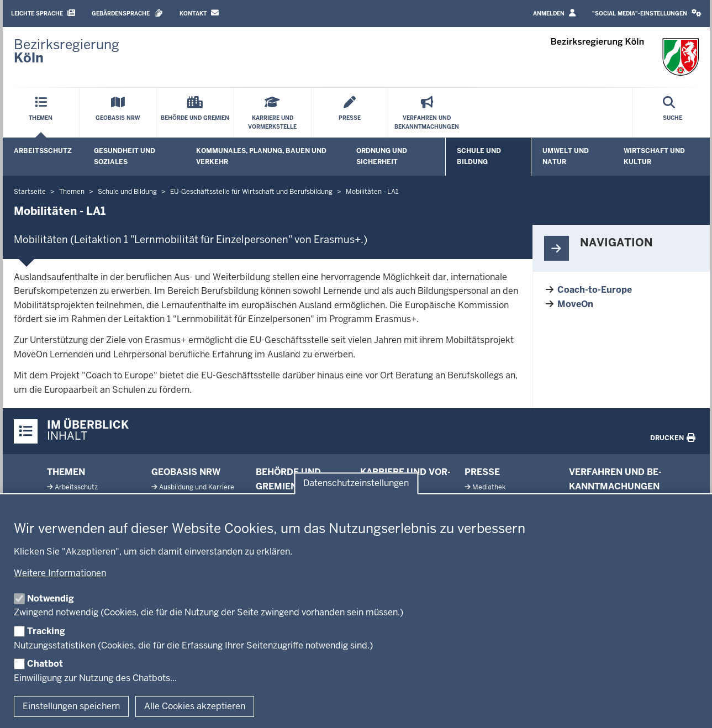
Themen (66, 472)
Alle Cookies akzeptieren (195, 706)
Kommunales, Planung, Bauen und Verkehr (261, 156)
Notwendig (51, 598)
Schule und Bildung (479, 156)
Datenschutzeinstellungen (356, 483)
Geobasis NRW (186, 472)
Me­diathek (489, 487)
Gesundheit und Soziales (125, 156)
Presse (482, 472)
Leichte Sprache (43, 13)
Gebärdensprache (127, 13)
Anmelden (554, 13)
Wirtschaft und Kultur (654, 156)
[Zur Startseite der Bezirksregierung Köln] (67, 51)
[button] (647, 14)
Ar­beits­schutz (76, 487)
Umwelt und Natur (566, 156)
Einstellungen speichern (71, 706)
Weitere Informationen (60, 573)
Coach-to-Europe (595, 290)
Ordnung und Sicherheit (382, 156)
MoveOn (575, 304)
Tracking (46, 631)
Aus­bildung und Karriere (197, 487)
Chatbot (45, 664)
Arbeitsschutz (43, 151)
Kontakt (199, 13)
